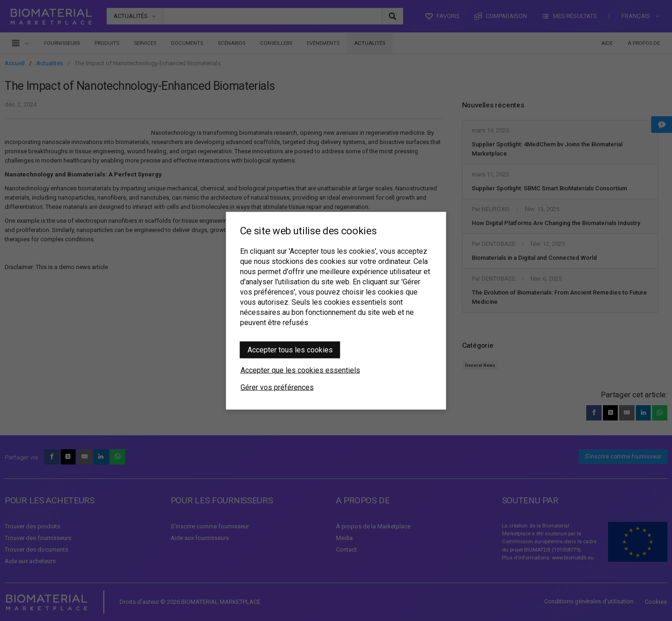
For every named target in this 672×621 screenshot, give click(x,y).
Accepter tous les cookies (290, 349)
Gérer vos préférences (277, 387)
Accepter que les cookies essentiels (300, 370)
